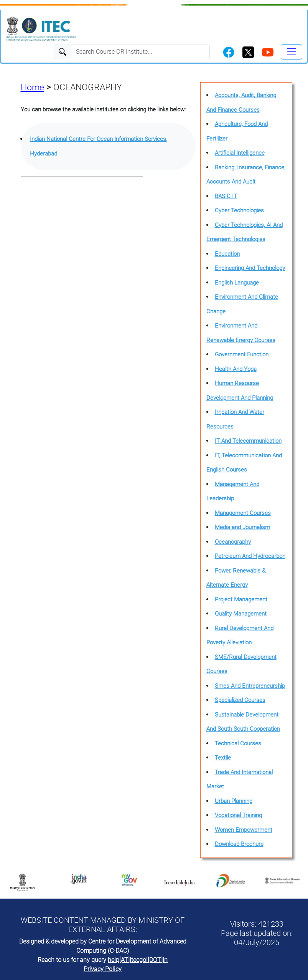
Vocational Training (238, 815)
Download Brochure (239, 844)
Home (32, 87)
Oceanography (233, 542)
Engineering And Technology (250, 268)
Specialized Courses (240, 700)
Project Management (241, 599)
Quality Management (241, 614)
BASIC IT (226, 196)
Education (227, 254)
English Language (237, 283)
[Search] (140, 52)
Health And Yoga (236, 369)
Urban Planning (234, 801)
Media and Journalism (242, 527)
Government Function (242, 354)
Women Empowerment (244, 830)
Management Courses (243, 513)
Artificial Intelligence (240, 153)
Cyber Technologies (239, 210)
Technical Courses (238, 743)
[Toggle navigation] (292, 52)
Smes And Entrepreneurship (250, 686)
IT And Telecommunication (248, 441)
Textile (223, 758)
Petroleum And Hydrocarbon (250, 556)
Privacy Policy (103, 969)
